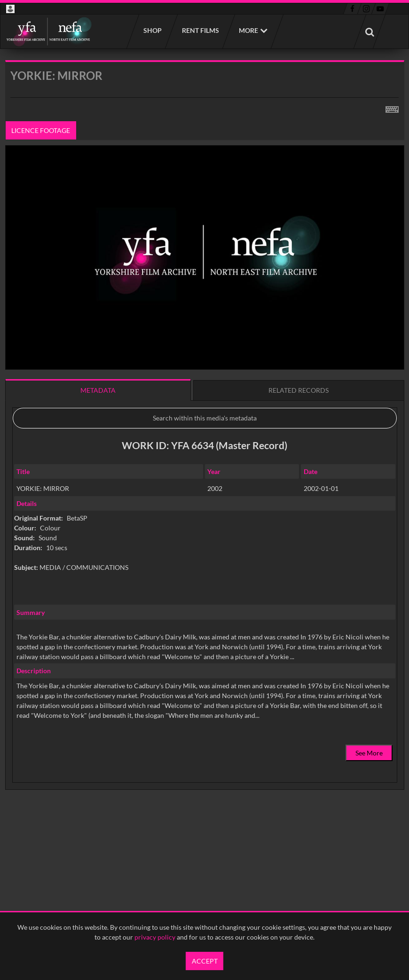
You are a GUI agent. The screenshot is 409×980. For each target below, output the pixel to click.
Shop (152, 30)
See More (369, 753)
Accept (205, 961)
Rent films (200, 30)
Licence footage (41, 130)
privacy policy (155, 937)
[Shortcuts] (392, 108)
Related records (299, 390)
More (248, 30)
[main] (205, 449)
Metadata (98, 390)
